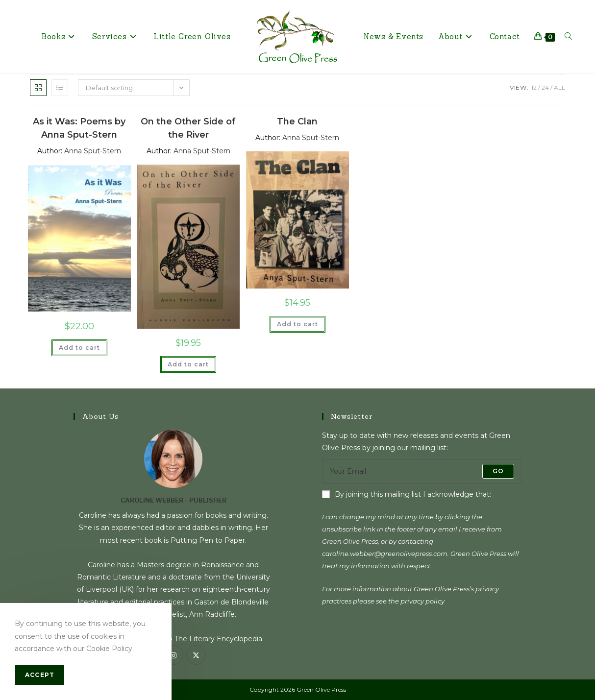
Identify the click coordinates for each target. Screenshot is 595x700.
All (559, 87)
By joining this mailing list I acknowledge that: (407, 494)
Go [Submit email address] (498, 471)
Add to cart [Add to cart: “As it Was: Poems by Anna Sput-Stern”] (79, 348)
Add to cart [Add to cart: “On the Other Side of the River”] (188, 364)
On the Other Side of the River (188, 128)
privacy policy (422, 601)
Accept (40, 675)
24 (545, 87)
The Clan (297, 121)
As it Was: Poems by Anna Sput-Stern (79, 128)
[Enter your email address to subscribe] (422, 471)
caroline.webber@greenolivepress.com (385, 554)
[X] (196, 655)
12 (534, 87)
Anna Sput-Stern (93, 151)
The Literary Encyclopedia (218, 639)
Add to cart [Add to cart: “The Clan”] (297, 324)
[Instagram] (174, 655)
